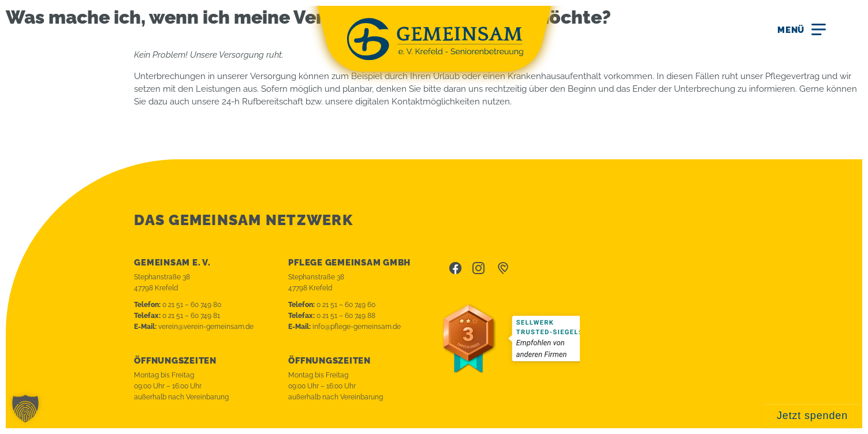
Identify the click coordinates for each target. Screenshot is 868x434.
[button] (25, 409)
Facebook (455, 268)
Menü (791, 30)
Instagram (478, 268)
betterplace (503, 268)
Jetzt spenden (812, 416)
